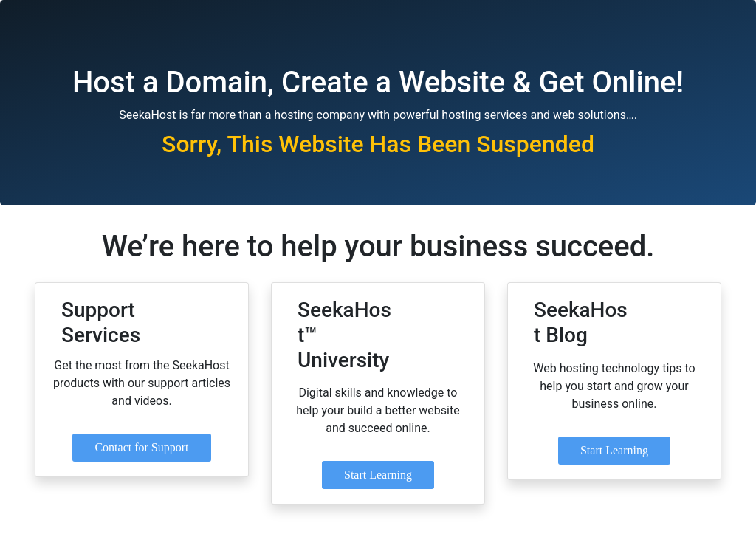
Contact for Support (141, 447)
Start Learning (378, 475)
